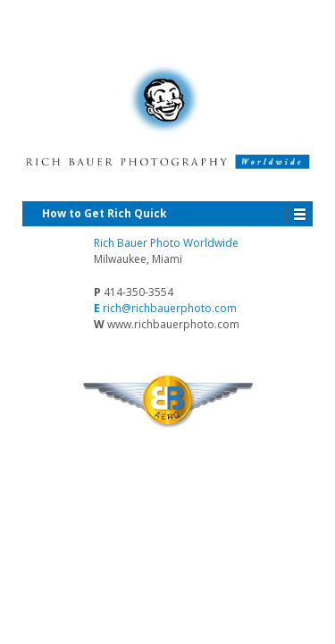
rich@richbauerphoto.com (170, 308)
